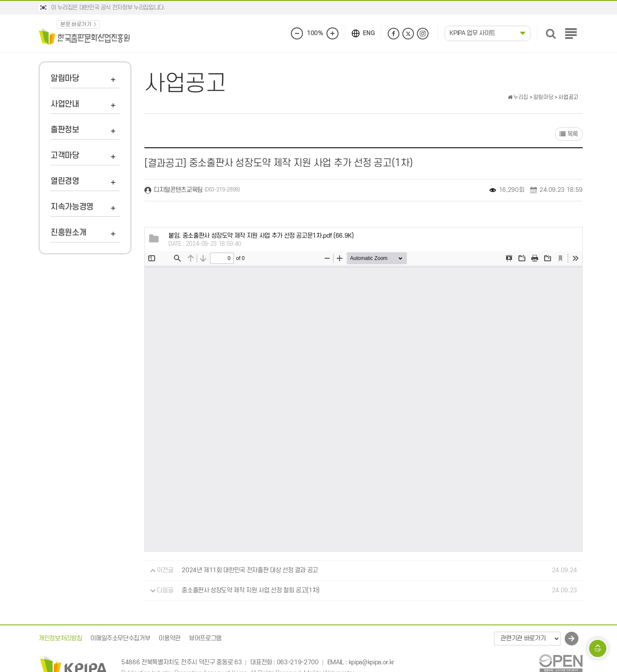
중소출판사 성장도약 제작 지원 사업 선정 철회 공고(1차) (251, 590)
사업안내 (65, 104)
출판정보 (65, 130)
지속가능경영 (72, 207)
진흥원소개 (68, 233)
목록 (569, 134)
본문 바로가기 (76, 24)
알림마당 (65, 79)
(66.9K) (261, 236)
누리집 (518, 97)
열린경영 (65, 181)
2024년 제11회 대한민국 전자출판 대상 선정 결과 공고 (250, 570)
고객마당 (65, 156)
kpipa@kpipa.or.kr (371, 662)
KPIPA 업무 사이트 (472, 33)
